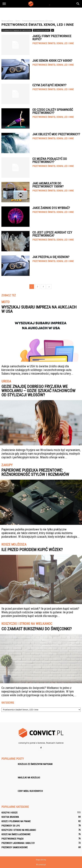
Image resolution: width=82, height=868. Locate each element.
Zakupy (7, 465)
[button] (78, 4)
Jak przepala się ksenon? (51, 257)
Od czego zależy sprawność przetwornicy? (53, 111)
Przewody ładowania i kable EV (18, 843)
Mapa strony (41, 860)
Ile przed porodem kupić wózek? (32, 550)
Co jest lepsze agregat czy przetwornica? (52, 234)
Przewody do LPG (11, 826)
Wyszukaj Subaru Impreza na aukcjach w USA (39, 309)
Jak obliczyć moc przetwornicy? (56, 134)
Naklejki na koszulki (29, 778)
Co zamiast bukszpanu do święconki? (36, 629)
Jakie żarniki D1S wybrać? (51, 208)
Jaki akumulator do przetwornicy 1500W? (48, 185)
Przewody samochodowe (14, 847)
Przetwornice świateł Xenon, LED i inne (53, 43)
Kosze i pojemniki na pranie (16, 821)
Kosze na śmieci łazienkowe (16, 834)
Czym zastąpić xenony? (49, 85)
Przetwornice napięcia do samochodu (17, 30)
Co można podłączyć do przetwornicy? (50, 160)
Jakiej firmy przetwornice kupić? (52, 38)
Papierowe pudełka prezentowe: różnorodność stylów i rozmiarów (35, 472)
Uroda (6, 381)
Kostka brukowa (10, 817)
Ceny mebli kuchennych (30, 791)
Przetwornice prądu (42, 30)
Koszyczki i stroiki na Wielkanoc (27, 624)
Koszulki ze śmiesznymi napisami (35, 764)
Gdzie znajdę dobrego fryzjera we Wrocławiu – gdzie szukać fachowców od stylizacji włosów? (38, 391)
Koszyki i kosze (9, 813)
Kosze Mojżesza (14, 545)
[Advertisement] (41, 12)
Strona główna (7, 21)
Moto (5, 302)
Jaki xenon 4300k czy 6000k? (52, 61)
